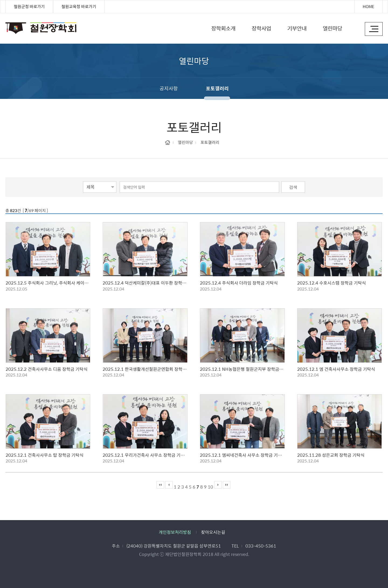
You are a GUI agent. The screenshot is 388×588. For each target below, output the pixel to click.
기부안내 (297, 28)
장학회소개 (223, 28)
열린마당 (332, 28)
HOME (368, 6)
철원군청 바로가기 (29, 6)
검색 (293, 187)
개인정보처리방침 (175, 532)
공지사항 (169, 88)
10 (210, 487)
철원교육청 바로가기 (79, 6)
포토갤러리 (217, 88)
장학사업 (261, 28)
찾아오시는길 (213, 532)
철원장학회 (7, 26)
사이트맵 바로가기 (374, 29)
